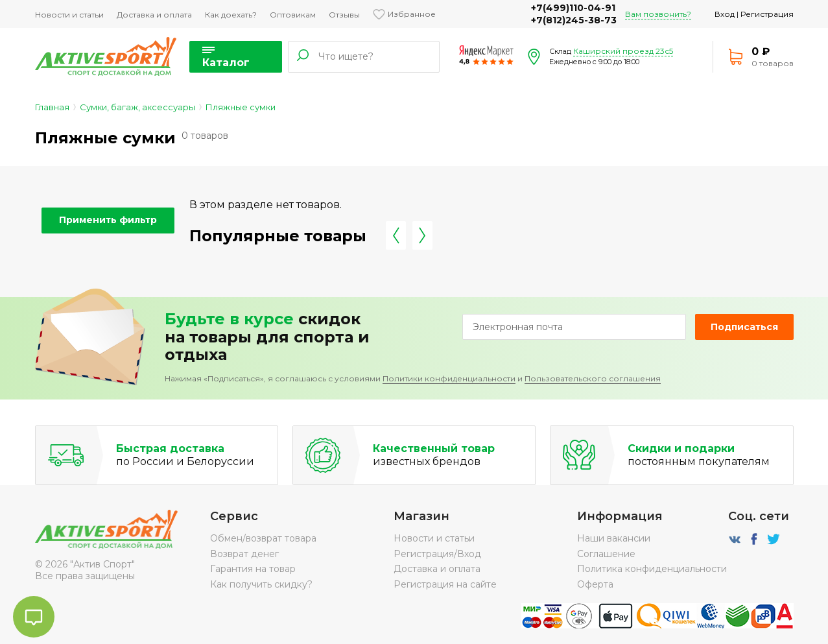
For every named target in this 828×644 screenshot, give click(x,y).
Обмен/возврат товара (263, 538)
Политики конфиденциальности (449, 378)
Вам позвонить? (658, 14)
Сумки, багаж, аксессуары (137, 107)
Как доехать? (231, 15)
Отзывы (344, 15)
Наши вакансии (614, 538)
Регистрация (767, 14)
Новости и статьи (69, 15)
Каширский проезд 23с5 (623, 51)
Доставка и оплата (154, 15)
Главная (52, 107)
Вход (725, 14)
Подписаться (744, 327)
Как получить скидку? (261, 584)
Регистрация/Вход (437, 554)
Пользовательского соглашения (593, 378)
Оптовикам (293, 15)
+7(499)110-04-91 (573, 8)
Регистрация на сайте (445, 584)
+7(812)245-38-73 (574, 20)
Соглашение (606, 554)
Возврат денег (244, 554)
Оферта (595, 584)
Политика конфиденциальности (652, 569)
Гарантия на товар (253, 569)
